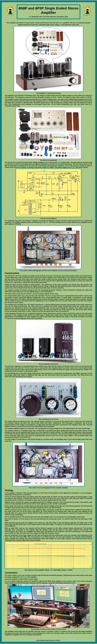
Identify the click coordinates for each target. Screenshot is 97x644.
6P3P (61, 23)
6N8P (47, 162)
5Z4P (74, 167)
